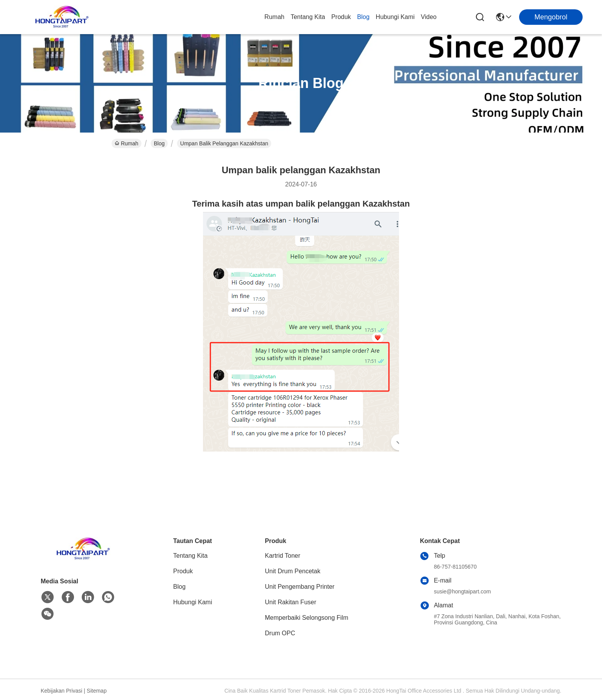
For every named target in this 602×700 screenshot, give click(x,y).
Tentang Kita (308, 17)
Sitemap (97, 691)
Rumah (275, 17)
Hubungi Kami (395, 17)
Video (429, 17)
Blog (363, 17)
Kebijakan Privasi (61, 691)
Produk (341, 17)
